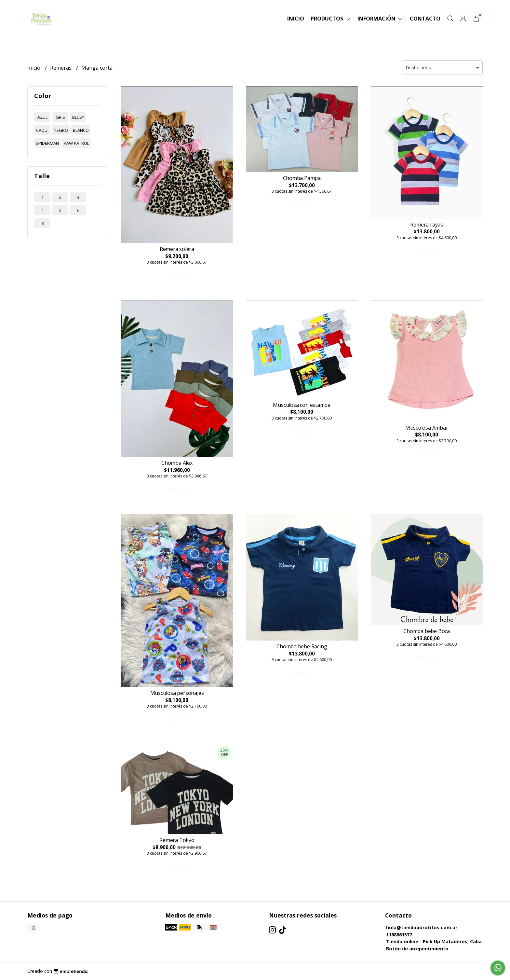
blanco (81, 130)
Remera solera (177, 249)
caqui (42, 130)
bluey (78, 117)
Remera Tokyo (177, 840)
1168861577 (399, 935)
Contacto (425, 19)
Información (380, 19)
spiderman (47, 143)
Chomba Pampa (302, 178)
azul (42, 117)
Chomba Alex (177, 463)
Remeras (61, 68)
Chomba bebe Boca (427, 631)
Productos (331, 19)
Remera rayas (426, 225)
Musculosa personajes (177, 693)
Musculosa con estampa (302, 405)
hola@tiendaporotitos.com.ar (422, 927)
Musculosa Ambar (427, 428)
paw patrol (76, 143)
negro (61, 130)
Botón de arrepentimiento (417, 949)
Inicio (296, 19)
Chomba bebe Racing (302, 646)
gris (60, 117)
